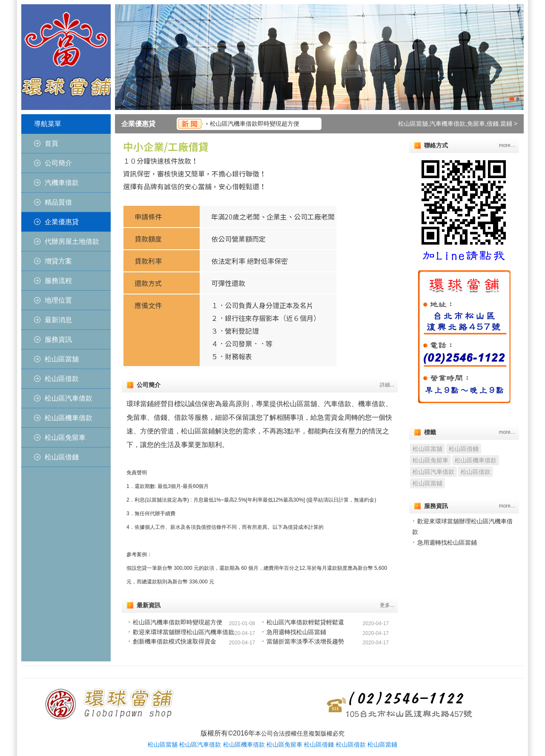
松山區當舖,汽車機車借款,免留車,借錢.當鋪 (455, 124)
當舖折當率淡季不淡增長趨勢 (305, 641)
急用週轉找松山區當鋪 (296, 632)
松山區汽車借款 (69, 398)
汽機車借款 (62, 183)
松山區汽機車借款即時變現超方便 (255, 124)
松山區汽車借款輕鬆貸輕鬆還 (305, 622)
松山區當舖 (62, 359)
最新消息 (58, 320)
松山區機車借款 (69, 418)
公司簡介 (58, 163)
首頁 (52, 143)
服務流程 (58, 281)
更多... (387, 605)
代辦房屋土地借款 (72, 241)
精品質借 (58, 202)
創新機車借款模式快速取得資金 (175, 641)
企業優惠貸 (62, 222)
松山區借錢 (62, 457)
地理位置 (58, 300)
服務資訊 (58, 339)
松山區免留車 (65, 437)
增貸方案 (58, 261)
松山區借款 (62, 379)
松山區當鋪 (427, 483)
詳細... (387, 385)
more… (507, 145)
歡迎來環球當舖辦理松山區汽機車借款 (184, 632)
